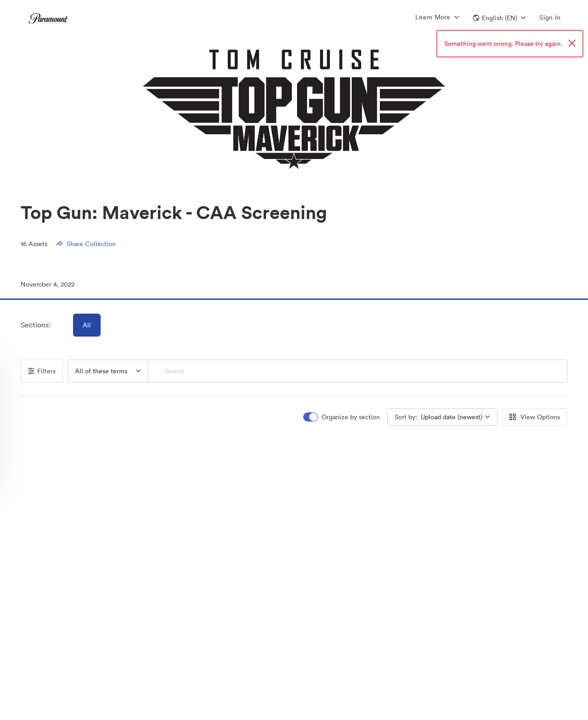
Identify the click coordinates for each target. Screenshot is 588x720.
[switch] (342, 417)
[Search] (358, 371)
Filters (42, 371)
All (87, 325)
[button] (499, 18)
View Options (535, 417)
